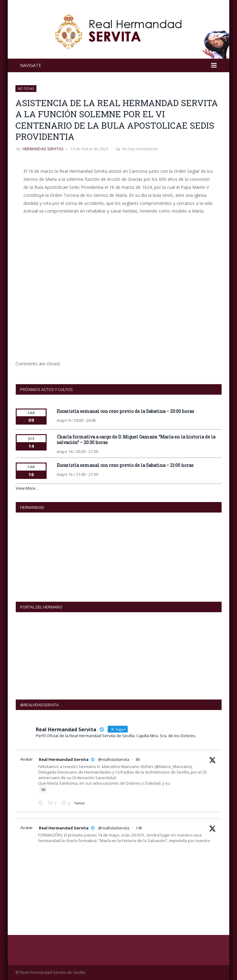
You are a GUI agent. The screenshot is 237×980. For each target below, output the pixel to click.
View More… (27, 488)
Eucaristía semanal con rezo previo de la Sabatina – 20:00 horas (125, 411)
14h (139, 828)
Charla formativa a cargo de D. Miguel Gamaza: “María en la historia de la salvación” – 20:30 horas (136, 440)
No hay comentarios (137, 149)
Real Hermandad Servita (64, 759)
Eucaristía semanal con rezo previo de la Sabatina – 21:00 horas (125, 465)
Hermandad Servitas (43, 149)
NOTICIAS (26, 88)
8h (138, 760)
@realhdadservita (114, 760)
